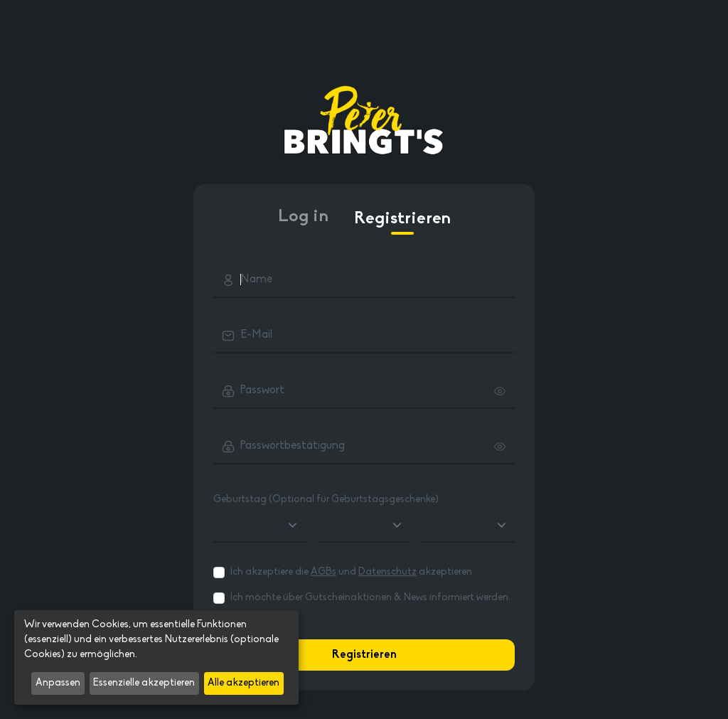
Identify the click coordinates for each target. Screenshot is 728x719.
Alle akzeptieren (243, 683)
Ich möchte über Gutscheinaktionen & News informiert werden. (370, 598)
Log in (303, 217)
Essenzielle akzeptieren (144, 683)
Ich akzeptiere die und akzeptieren (351, 572)
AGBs (323, 572)
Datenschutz (387, 572)
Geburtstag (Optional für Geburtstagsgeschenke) (326, 500)
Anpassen (58, 683)
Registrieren (402, 223)
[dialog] (156, 657)
